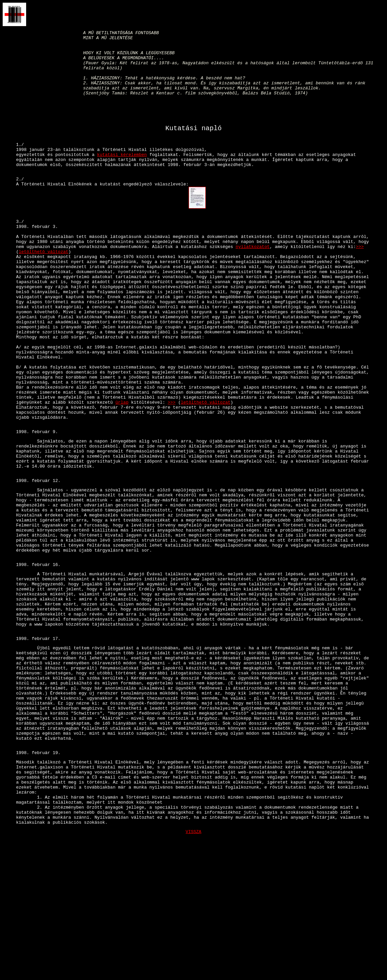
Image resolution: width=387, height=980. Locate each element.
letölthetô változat (44, 288)
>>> (360, 282)
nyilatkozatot (252, 282)
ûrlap (122, 469)
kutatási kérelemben (122, 178)
